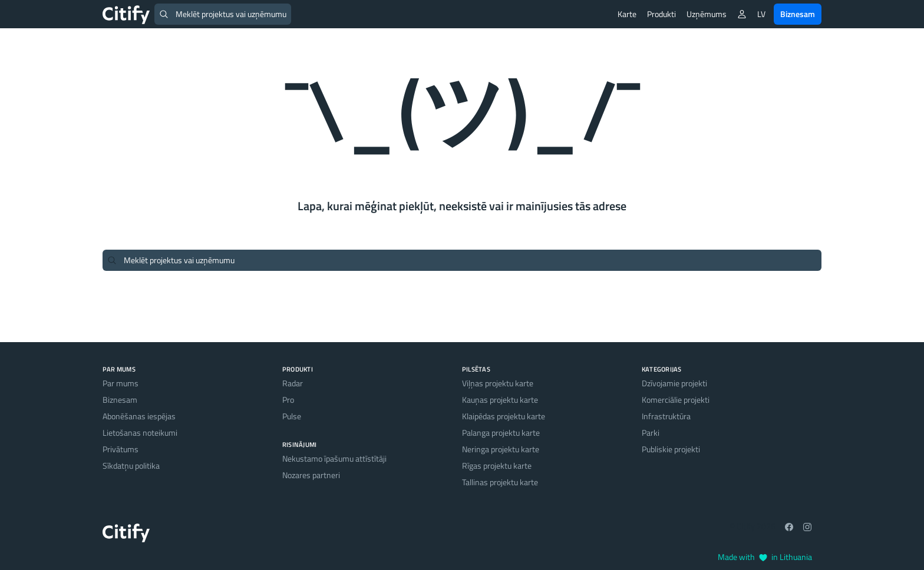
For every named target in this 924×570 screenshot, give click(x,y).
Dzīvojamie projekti (674, 383)
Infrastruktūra (666, 416)
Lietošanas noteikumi (140, 433)
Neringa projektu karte (501, 449)
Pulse (292, 416)
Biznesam (798, 14)
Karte (627, 14)
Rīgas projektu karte (497, 465)
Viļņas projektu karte (498, 383)
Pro (288, 400)
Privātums (121, 449)
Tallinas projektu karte (500, 482)
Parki (651, 433)
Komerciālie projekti (676, 400)
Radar (293, 383)
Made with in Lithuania (765, 557)
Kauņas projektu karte (500, 400)
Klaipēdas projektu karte (504, 416)
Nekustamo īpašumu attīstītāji (334, 458)
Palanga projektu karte (501, 433)
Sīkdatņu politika (131, 465)
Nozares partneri (311, 475)
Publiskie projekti (671, 449)
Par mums (121, 383)
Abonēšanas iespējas (139, 416)
